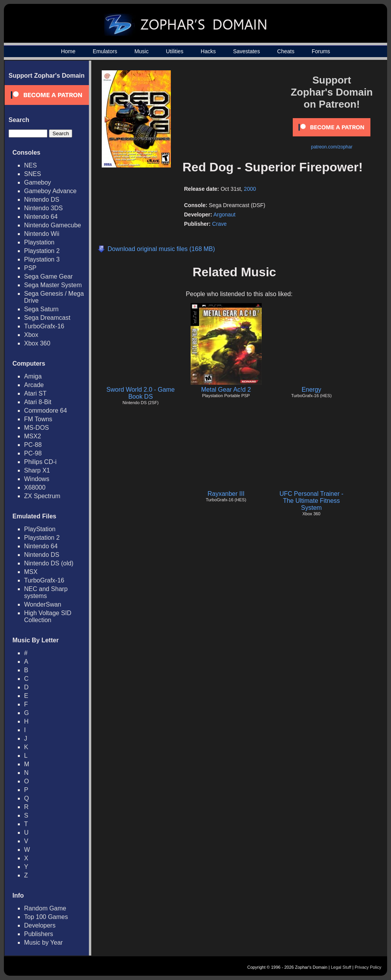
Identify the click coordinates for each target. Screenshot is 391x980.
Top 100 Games (46, 917)
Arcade (34, 385)
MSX (31, 572)
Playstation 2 (42, 251)
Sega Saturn (41, 309)
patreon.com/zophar (332, 147)
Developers (40, 925)
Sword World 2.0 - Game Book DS (141, 393)
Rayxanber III (226, 494)
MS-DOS (36, 428)
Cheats (286, 51)
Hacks (208, 51)
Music (142, 51)
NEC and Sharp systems (46, 592)
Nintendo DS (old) (49, 563)
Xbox (31, 335)
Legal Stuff (341, 967)
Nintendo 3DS (43, 208)
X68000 (35, 487)
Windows (37, 479)
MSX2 (33, 436)
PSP (30, 268)
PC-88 (33, 445)
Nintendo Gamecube (53, 225)
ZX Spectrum (42, 496)
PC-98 (33, 453)
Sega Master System (53, 285)
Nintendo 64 (41, 217)
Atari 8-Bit (38, 402)
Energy (312, 390)
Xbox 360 (37, 343)
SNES (33, 174)
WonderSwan (43, 604)
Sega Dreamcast (47, 318)
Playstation (39, 242)
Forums (321, 51)
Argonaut (224, 214)
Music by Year (43, 943)
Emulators (105, 51)
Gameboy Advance (50, 191)
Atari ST (35, 393)
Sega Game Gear (48, 276)
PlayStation (40, 529)
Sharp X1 (37, 470)
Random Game (45, 908)
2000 (250, 189)
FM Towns (38, 419)
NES (30, 165)
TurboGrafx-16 (44, 326)
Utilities (175, 51)
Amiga (33, 376)
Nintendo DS (42, 200)
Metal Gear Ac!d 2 (226, 390)
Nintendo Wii (42, 234)
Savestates (246, 51)
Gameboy (37, 182)
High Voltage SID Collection (48, 616)
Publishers (39, 934)
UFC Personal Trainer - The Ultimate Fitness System (312, 501)
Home (68, 51)
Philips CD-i (40, 462)
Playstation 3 (42, 259)
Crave (219, 224)
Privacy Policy (368, 967)
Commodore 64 (45, 411)
